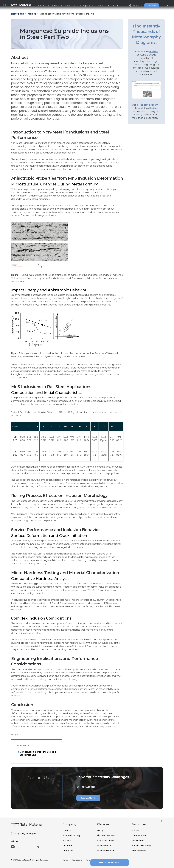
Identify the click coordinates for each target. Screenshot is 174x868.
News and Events (140, 850)
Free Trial (152, 6)
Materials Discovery (106, 850)
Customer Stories (105, 840)
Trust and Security (72, 835)
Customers (68, 845)
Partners (67, 840)
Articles (135, 830)
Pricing (100, 830)
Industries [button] (42, 6)
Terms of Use (91, 860)
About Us (67, 830)
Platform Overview (106, 835)
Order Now (114, 6)
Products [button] (56, 6)
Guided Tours (138, 840)
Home (65, 860)
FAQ (118, 860)
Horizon (154, 108)
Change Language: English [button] (25, 834)
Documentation (139, 835)
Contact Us (101, 6)
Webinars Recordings (142, 845)
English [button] (135, 6)
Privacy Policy (107, 860)
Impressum (77, 860)
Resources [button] (70, 6)
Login (166, 6)
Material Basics (104, 845)
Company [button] (86, 6)
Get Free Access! (146, 862)
